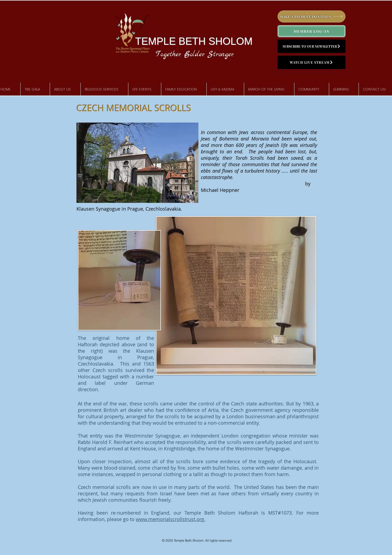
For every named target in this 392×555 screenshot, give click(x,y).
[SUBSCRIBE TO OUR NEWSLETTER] (312, 46)
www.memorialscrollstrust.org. (171, 519)
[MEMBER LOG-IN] (312, 31)
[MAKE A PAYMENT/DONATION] (312, 16)
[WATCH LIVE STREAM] (312, 62)
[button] (65, 89)
